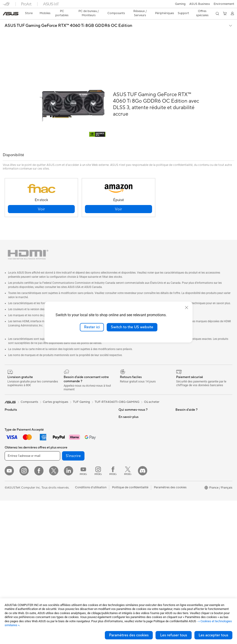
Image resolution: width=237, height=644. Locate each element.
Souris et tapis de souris (77, 499)
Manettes (67, 562)
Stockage (67, 423)
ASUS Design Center (190, 433)
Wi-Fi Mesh (69, 451)
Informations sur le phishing (194, 482)
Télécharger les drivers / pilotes (140, 482)
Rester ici (92, 327)
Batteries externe (72, 548)
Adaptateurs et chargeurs (78, 534)
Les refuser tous (174, 635)
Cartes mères (14, 531)
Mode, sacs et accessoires (78, 520)
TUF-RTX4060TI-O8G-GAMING (117, 383)
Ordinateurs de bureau (20, 496)
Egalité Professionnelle (134, 412)
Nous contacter (129, 461)
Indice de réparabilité (133, 534)
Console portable (17, 419)
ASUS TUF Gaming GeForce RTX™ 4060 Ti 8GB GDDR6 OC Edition (68, 18)
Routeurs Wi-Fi (71, 444)
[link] (119, 6)
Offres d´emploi (129, 419)
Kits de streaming (73, 513)
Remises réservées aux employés (198, 475)
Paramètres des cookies (129, 635)
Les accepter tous (213, 635)
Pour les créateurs (17, 447)
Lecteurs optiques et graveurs (81, 416)
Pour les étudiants (17, 454)
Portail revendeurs (131, 433)
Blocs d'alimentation (19, 559)
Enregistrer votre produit (136, 475)
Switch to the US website (132, 327)
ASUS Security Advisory (135, 513)
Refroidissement (16, 545)
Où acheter (152, 383)
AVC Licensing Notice (190, 489)
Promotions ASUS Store (192, 454)
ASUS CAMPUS (186, 468)
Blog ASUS (183, 496)
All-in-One (12, 489)
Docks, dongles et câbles (78, 541)
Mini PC (10, 510)
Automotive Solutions (190, 447)
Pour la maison (15, 433)
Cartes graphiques (17, 552)
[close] (187, 308)
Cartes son (68, 409)
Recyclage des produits (135, 527)
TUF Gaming (81, 383)
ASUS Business (186, 440)
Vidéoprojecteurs (17, 482)
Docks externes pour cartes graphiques (80, 400)
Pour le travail (14, 440)
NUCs (9, 503)
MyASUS (125, 520)
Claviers (66, 492)
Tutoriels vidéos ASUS (134, 506)
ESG (178, 398)
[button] (6, 6)
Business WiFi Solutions (77, 458)
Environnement (186, 405)
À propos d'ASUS (130, 398)
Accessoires (13, 412)
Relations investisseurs (134, 405)
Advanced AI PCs (187, 426)
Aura (179, 509)
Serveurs (67, 478)
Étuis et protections (74, 527)
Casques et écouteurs (75, 506)
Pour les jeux (13, 461)
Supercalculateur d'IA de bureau (83, 471)
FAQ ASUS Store (130, 468)
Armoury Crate (186, 502)
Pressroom (126, 440)
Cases (9, 538)
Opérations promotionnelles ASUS (199, 461)
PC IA (179, 419)
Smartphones (14, 405)
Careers (124, 447)
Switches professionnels (77, 464)
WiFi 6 (65, 437)
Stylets (65, 555)
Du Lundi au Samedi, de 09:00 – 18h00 (140, 497)
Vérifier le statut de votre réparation (143, 489)
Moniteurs (12, 475)
